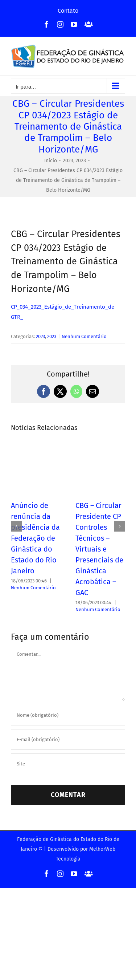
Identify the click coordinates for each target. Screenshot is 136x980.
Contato (68, 11)
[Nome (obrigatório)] (68, 715)
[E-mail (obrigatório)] (68, 739)
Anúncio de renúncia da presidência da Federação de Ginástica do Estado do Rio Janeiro (35, 538)
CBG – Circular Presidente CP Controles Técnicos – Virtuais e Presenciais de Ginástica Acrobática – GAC (99, 549)
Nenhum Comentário (84, 336)
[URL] (68, 764)
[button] (16, 526)
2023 (40, 336)
